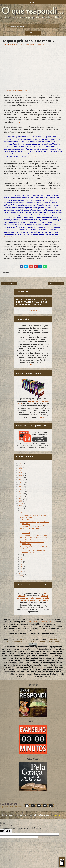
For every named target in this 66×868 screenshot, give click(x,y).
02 (22, 569)
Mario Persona (25, 639)
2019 (21, 477)
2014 (21, 489)
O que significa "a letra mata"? (32, 526)
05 (22, 562)
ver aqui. (40, 417)
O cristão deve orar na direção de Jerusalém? (33, 538)
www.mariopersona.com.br (40, 622)
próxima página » (56, 283)
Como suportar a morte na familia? (34, 535)
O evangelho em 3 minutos (29, 594)
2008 (21, 503)
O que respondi (10, 639)
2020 (21, 475)
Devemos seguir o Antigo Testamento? (30, 518)
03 (22, 567)
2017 (21, 482)
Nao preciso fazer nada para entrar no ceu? (34, 547)
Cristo (15, 45)
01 (22, 571)
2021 (21, 473)
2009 (21, 501)
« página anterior (9, 283)
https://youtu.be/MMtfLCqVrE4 (16, 90)
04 (22, 564)
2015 (21, 487)
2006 (21, 574)
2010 (21, 499)
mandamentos (30, 45)
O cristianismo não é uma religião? (34, 515)
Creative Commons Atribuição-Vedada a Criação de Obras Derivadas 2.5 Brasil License (33, 598)
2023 (21, 468)
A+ (62, 862)
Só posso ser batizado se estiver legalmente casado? (33, 551)
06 (22, 559)
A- (62, 864)
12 (22, 508)
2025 (21, 463)
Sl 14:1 (19, 122)
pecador (41, 45)
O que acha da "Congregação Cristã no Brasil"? (34, 523)
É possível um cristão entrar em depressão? (32, 543)
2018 (21, 480)
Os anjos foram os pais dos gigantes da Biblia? (35, 532)
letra (20, 45)
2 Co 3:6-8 (32, 156)
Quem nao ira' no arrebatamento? (34, 528)
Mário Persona (59, 815)
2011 (21, 496)
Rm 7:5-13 (8, 237)
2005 (21, 576)
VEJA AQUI (33, 311)
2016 (21, 484)
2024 (21, 465)
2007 (21, 506)
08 (22, 557)
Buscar (33, 33)
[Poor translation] (8, 831)
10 (22, 513)
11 (22, 510)
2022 (21, 470)
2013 (21, 492)
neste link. (33, 364)
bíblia (9, 45)
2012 (21, 494)
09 (22, 555)
